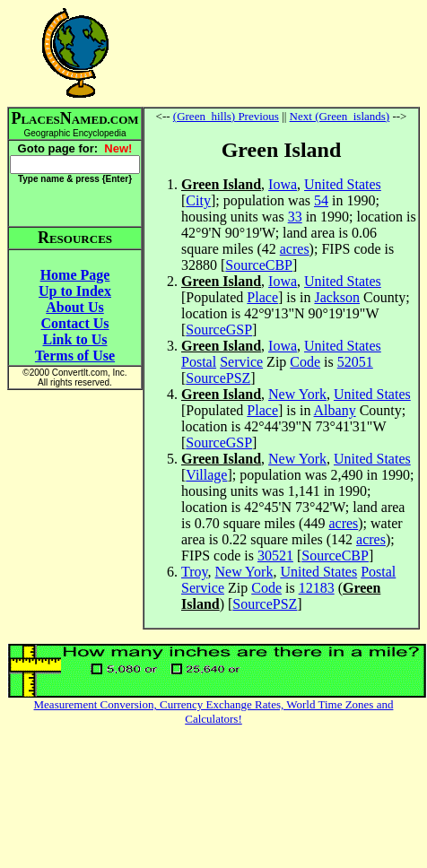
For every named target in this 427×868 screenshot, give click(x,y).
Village (206, 475)
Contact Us (75, 323)
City (198, 200)
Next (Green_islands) (340, 116)
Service (241, 362)
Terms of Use (75, 356)
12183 (317, 588)
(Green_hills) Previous (226, 116)
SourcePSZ (218, 378)
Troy (195, 572)
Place (262, 297)
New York (297, 394)
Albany (335, 410)
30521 (275, 556)
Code (305, 362)
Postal (199, 362)
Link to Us (74, 339)
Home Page (75, 275)
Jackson (337, 297)
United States (343, 184)
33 (295, 217)
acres (295, 249)
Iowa (283, 184)
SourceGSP (219, 330)
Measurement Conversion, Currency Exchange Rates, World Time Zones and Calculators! (214, 712)
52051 (355, 362)
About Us (74, 307)
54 (321, 200)
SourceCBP (259, 265)
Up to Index (75, 291)
